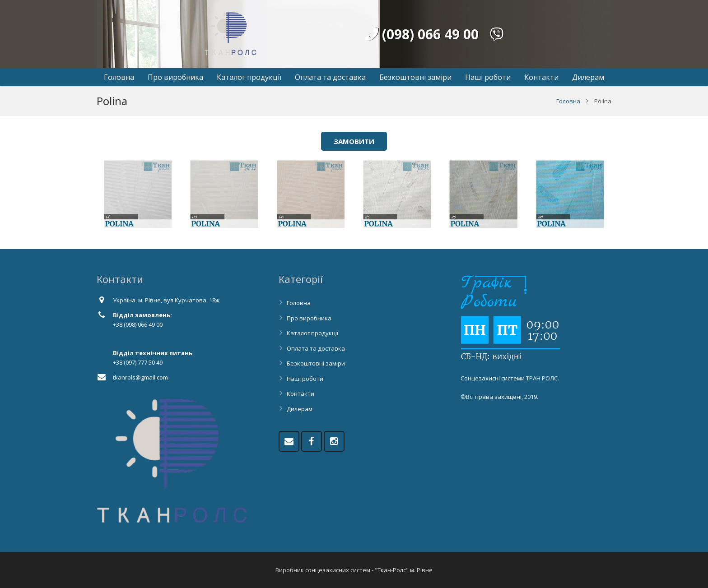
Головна (568, 101)
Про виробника (309, 318)
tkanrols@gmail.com (140, 377)
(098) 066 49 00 (422, 34)
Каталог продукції (312, 333)
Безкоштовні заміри (316, 363)
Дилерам (300, 409)
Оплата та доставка (316, 348)
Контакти (300, 394)
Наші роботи (305, 379)
